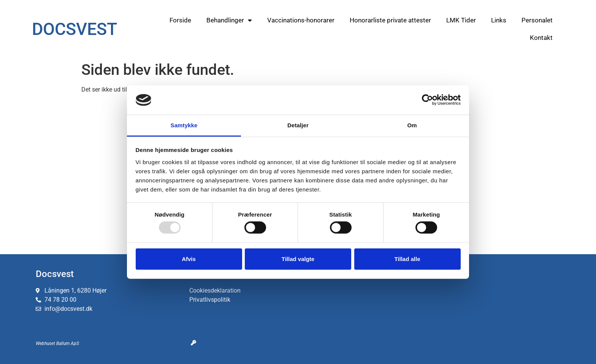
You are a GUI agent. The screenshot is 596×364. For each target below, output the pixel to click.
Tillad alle (407, 259)
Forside (180, 20)
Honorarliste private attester (390, 20)
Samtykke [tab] (184, 125)
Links (499, 20)
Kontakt (541, 38)
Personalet (537, 20)
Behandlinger (229, 20)
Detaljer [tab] (298, 125)
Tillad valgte (298, 259)
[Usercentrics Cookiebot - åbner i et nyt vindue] (427, 100)
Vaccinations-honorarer (301, 20)
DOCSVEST (74, 29)
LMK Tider (461, 20)
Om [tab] (412, 125)
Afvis (189, 259)
